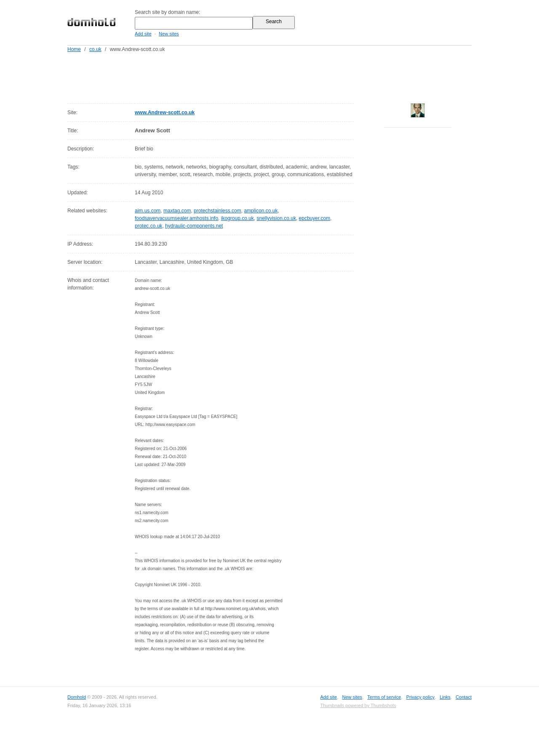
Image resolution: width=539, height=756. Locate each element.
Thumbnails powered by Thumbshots (358, 705)
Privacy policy (420, 697)
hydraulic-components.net (194, 226)
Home (74, 49)
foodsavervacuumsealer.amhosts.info (176, 218)
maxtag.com (177, 211)
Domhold (77, 697)
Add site (143, 34)
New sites (169, 34)
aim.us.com (148, 211)
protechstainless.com (217, 211)
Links (445, 697)
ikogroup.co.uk (237, 218)
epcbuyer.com (315, 218)
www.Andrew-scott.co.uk (165, 113)
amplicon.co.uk (261, 211)
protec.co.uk (148, 226)
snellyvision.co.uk (276, 218)
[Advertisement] (286, 76)
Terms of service (384, 697)
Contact (464, 697)
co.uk (95, 49)
